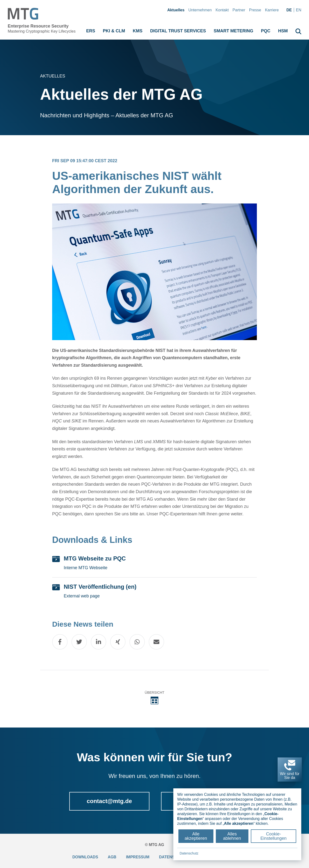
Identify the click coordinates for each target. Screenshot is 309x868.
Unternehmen (200, 10)
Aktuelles (176, 10)
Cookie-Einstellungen (274, 836)
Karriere (272, 10)
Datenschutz (189, 853)
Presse (255, 10)
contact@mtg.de (109, 801)
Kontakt (222, 10)
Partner (239, 10)
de (289, 10)
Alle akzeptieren (196, 836)
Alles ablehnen (232, 836)
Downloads (85, 857)
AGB (112, 857)
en (299, 10)
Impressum (138, 857)
